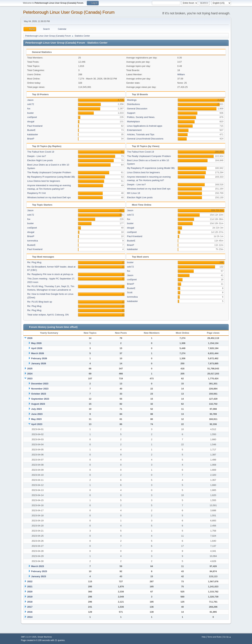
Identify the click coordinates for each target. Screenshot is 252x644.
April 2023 (37, 424)
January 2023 (38, 576)
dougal (31, 122)
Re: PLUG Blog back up (40, 302)
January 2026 (38, 363)
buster (31, 113)
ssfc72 (31, 104)
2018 (30, 602)
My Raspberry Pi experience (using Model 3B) (51, 177)
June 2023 (37, 414)
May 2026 (36, 343)
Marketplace (133, 122)
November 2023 (40, 389)
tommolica (33, 241)
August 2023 (38, 404)
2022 (30, 581)
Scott (130, 292)
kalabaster (33, 134)
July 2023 (36, 409)
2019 (30, 597)
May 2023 (36, 419)
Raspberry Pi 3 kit (36, 193)
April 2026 (37, 348)
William (181, 74)
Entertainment (134, 130)
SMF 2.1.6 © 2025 (29, 637)
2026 (30, 338)
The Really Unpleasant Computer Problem (49, 172)
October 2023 (38, 394)
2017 (30, 607)
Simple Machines (45, 637)
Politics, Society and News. (141, 117)
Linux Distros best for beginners (44, 181)
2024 (30, 374)
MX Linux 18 (134, 193)
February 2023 (39, 571)
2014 (30, 617)
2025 (30, 369)
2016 (30, 612)
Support (131, 113)
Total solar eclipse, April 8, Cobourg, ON (48, 315)
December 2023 (40, 384)
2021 (30, 587)
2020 (30, 592)
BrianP (31, 139)
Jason (30, 100)
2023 (30, 379)
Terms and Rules (214, 637)
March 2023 (38, 566)
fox (29, 109)
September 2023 (40, 399)
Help (204, 637)
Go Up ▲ (227, 637)
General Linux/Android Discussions (145, 139)
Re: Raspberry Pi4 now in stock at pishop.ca (50, 274)
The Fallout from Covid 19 (41, 152)
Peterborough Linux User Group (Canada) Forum (69, 12)
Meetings (132, 100)
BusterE (31, 130)
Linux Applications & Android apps (145, 126)
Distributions (133, 104)
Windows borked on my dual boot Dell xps (49, 197)
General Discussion (137, 109)
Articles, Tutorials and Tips (141, 134)
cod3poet (32, 117)
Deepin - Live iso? (37, 156)
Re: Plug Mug (34, 262)
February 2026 (39, 358)
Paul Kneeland (35, 126)
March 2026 (38, 353)
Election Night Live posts (40, 160)
